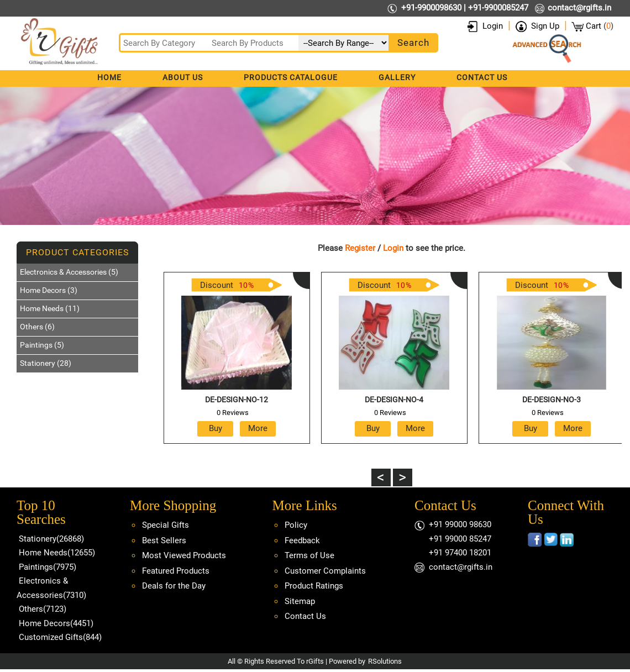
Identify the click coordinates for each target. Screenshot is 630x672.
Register (360, 248)
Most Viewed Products (184, 555)
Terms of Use (309, 555)
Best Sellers (164, 540)
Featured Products (176, 571)
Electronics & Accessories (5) (69, 272)
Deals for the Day (174, 586)
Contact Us (482, 77)
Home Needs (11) (50, 308)
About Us (183, 77)
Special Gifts (166, 525)
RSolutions (385, 661)
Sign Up (545, 26)
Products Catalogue (291, 77)
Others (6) (37, 327)
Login (493, 26)
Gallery (397, 77)
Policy (296, 525)
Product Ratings (314, 586)
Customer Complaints (325, 571)
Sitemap (300, 601)
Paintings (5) (42, 345)
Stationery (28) (46, 363)
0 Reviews (233, 413)
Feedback (302, 540)
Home (109, 77)
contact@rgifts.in (579, 8)
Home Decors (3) (49, 290)
